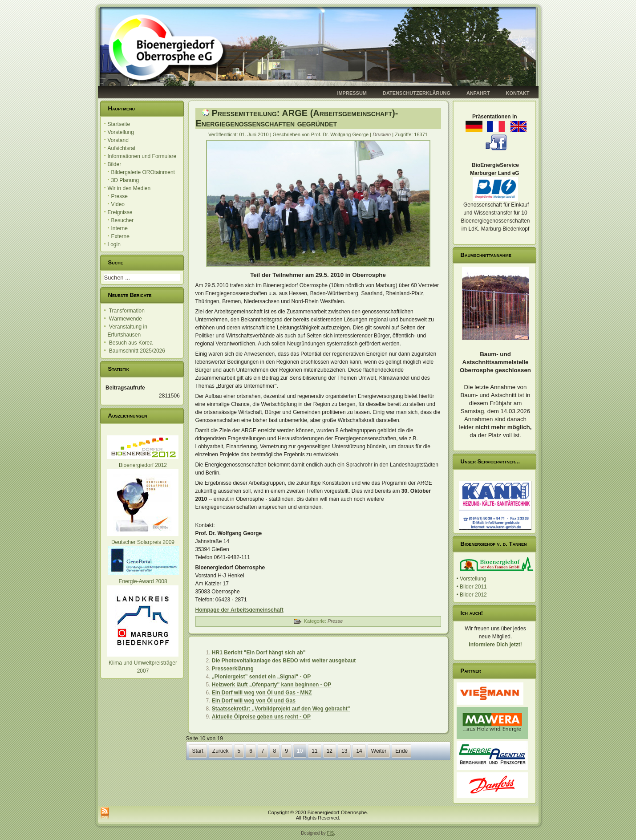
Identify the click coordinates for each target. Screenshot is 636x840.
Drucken (382, 134)
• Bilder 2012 (472, 595)
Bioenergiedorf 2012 (143, 465)
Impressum (352, 93)
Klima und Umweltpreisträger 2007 (143, 663)
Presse (120, 196)
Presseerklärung (233, 669)
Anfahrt (478, 93)
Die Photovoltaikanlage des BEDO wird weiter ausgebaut (284, 661)
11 (314, 751)
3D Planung (125, 180)
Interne (120, 228)
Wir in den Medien (129, 188)
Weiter (379, 751)
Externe (120, 236)
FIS (331, 833)
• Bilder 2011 (472, 587)
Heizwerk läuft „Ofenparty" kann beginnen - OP (271, 685)
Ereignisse (120, 212)
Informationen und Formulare (142, 156)
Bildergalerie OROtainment (143, 172)
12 (330, 751)
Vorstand (118, 140)
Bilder (115, 164)
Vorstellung (121, 132)
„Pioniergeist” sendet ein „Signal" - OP (261, 677)
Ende (401, 751)
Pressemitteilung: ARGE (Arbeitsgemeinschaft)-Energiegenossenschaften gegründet (297, 118)
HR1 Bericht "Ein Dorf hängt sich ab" (259, 653)
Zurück (221, 751)
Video (118, 204)
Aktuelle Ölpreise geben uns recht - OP (261, 717)
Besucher (123, 220)
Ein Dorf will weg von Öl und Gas (254, 701)
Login (114, 244)
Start (198, 751)
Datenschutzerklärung (417, 93)
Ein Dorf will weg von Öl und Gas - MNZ (262, 693)
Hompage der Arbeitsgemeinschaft (239, 610)
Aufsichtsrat (122, 148)
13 (344, 751)
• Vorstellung (472, 579)
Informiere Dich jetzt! (495, 645)
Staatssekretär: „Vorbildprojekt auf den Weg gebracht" (281, 709)
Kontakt (518, 93)
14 (359, 751)
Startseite (119, 124)
